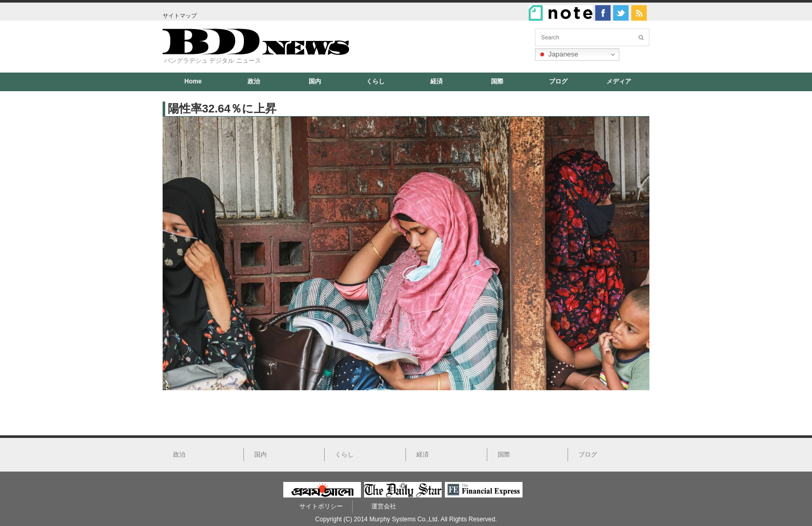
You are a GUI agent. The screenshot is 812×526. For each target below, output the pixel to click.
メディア (619, 81)
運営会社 (384, 506)
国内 (315, 81)
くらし (375, 81)
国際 (497, 81)
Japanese (558, 54)
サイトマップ (180, 16)
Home (193, 81)
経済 (437, 81)
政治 (254, 81)
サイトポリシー (321, 506)
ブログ (558, 81)
